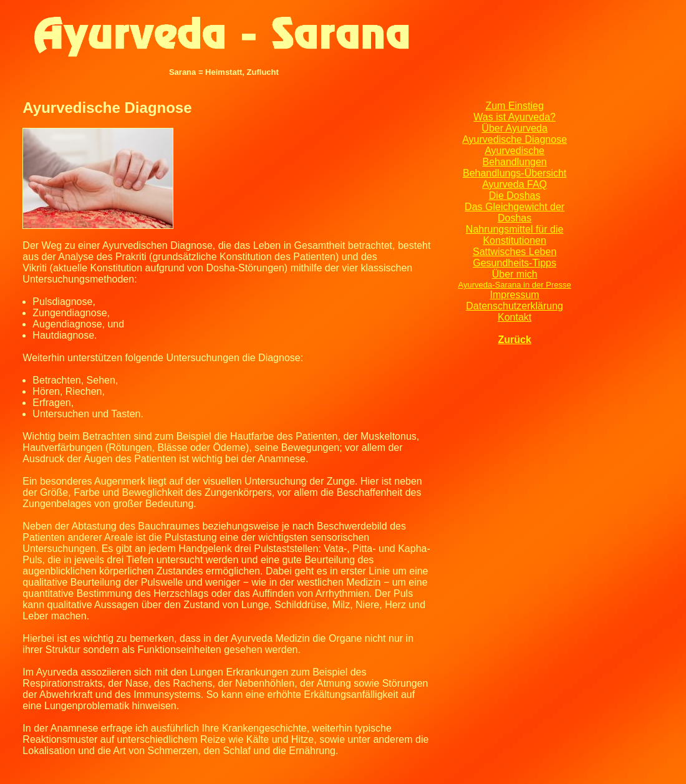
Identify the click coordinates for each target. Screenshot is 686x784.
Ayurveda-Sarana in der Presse (515, 285)
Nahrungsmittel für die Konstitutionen (515, 235)
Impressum (515, 295)
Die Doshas (515, 196)
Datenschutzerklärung (514, 306)
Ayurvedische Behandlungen (515, 156)
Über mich (515, 274)
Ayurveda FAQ (514, 184)
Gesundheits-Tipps (514, 263)
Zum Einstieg (514, 106)
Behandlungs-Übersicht (514, 173)
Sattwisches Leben (514, 252)
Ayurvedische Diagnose (514, 139)
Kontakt (514, 317)
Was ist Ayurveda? (514, 117)
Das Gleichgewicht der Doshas (514, 212)
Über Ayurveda (514, 128)
